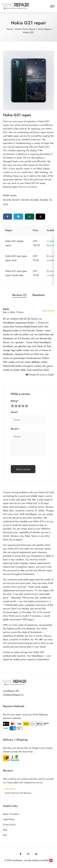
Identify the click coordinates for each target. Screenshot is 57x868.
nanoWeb (44, 860)
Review (15, 429)
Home (9, 29)
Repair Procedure (11, 814)
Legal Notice (9, 819)
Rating (15, 401)
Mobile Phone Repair (25, 29)
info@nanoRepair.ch (13, 695)
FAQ (5, 830)
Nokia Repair (44, 29)
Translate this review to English (40, 375)
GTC (5, 835)
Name (15, 412)
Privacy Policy (9, 825)
